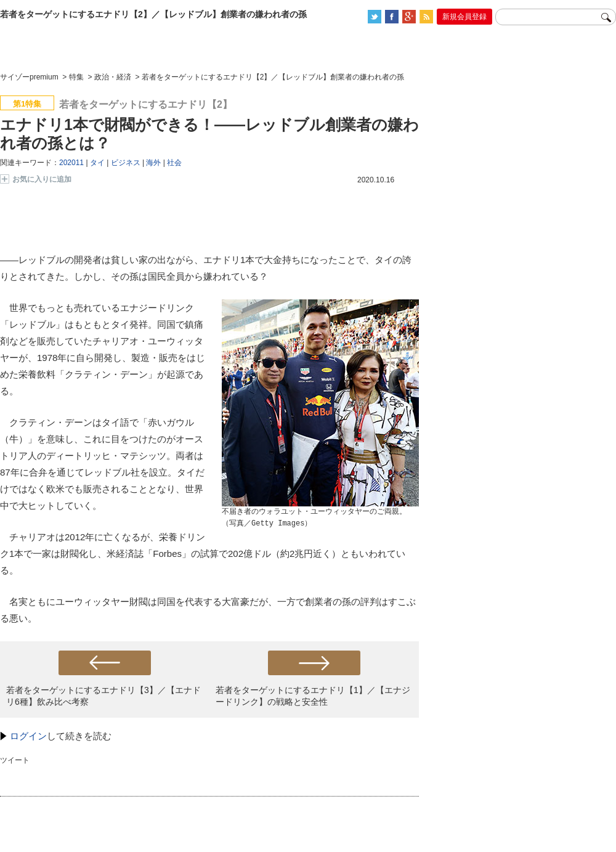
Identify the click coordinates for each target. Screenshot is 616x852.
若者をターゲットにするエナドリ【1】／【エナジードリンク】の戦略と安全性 (313, 696)
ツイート (15, 760)
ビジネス (126, 163)
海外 (153, 163)
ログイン (28, 736)
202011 (71, 163)
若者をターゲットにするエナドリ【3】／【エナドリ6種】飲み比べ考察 (103, 696)
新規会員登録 (464, 17)
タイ (97, 163)
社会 (174, 163)
